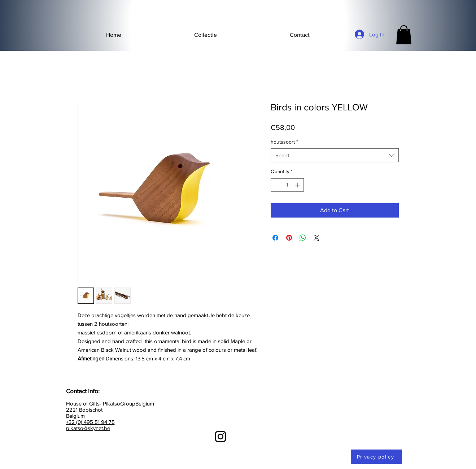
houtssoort (284, 142)
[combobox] (335, 155)
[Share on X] (316, 238)
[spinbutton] (287, 185)
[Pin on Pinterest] (289, 238)
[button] (206, 35)
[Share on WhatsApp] (303, 238)
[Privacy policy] (376, 457)
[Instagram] (220, 437)
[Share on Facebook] (275, 238)
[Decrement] (276, 185)
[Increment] (298, 185)
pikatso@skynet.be (88, 428)
